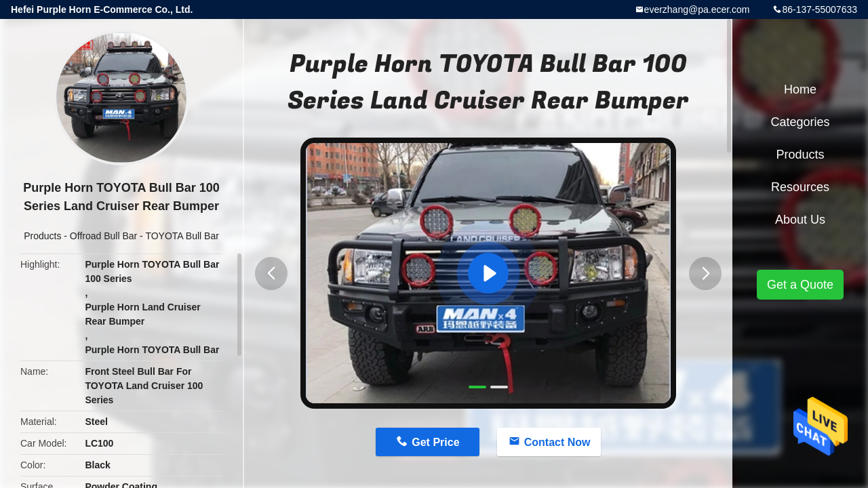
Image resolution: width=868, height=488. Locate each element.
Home (800, 89)
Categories (800, 122)
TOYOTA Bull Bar (182, 236)
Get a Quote (800, 285)
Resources (800, 187)
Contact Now (557, 442)
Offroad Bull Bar (103, 236)
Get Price (435, 442)
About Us (800, 220)
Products (42, 236)
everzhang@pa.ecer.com (697, 9)
